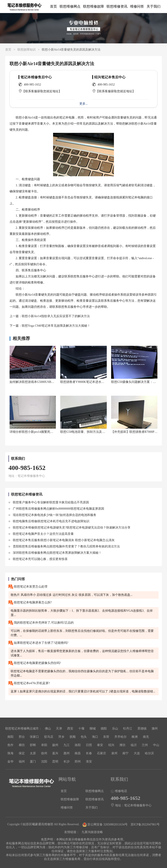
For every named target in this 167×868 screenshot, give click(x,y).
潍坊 (122, 745)
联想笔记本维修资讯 (27, 494)
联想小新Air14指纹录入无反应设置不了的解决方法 (56, 316)
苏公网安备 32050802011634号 (105, 824)
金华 (10, 762)
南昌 (78, 753)
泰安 (100, 745)
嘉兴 (55, 753)
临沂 (134, 745)
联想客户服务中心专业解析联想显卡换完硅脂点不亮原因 (49, 502)
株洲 (135, 737)
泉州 (114, 753)
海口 (95, 737)
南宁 (125, 753)
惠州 (67, 753)
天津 (59, 729)
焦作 (10, 745)
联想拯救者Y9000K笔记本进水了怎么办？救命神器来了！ (99, 382)
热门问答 (18, 579)
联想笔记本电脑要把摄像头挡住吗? (35, 663)
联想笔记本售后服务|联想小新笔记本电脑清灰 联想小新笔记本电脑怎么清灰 (62, 540)
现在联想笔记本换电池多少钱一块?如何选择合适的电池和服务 (52, 515)
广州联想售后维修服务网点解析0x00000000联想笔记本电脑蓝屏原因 (56, 509)
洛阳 (78, 745)
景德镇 (142, 729)
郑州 (78, 762)
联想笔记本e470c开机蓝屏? (29, 683)
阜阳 (44, 745)
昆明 (55, 762)
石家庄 (102, 753)
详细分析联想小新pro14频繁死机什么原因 (38, 432)
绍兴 (111, 745)
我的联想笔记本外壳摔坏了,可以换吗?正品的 (41, 623)
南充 (146, 737)
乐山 (115, 729)
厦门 (33, 762)
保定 (22, 753)
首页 (53, 6)
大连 (137, 753)
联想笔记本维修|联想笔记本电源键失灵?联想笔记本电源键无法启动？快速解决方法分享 (69, 528)
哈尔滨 (149, 753)
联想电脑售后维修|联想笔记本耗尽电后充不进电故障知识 (49, 521)
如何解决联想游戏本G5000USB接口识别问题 (39, 382)
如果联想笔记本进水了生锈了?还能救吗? (38, 643)
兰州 (145, 745)
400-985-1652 (33, 85)
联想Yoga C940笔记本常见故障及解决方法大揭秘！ (56, 326)
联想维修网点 (70, 6)
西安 (70, 729)
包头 (84, 737)
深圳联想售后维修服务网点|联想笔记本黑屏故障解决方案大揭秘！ (55, 553)
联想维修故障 (94, 6)
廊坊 (22, 745)
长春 (89, 753)
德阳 (104, 729)
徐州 (44, 753)
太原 (33, 753)
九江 (67, 745)
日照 (89, 745)
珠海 (10, 753)
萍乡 (61, 737)
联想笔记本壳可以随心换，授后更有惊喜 (38, 559)
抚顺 (73, 737)
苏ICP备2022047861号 (145, 824)
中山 (156, 745)
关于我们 (154, 6)
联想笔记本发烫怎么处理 (28, 587)
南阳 (10, 737)
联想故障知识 (27, 50)
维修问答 (137, 6)
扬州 (55, 745)
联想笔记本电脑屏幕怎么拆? (30, 603)
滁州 (155, 729)
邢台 (22, 737)
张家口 (34, 737)
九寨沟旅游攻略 (92, 832)
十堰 (81, 729)
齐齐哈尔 (120, 737)
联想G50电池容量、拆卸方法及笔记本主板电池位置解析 (98, 432)
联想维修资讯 (117, 6)
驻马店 (49, 737)
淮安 (89, 762)
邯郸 (33, 745)
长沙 (67, 762)
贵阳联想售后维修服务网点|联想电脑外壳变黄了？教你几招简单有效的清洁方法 (64, 546)
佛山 (48, 729)
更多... (84, 104)
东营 (106, 737)
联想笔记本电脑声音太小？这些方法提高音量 (41, 534)
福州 (22, 762)
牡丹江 (128, 729)
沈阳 (44, 762)
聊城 (93, 729)
